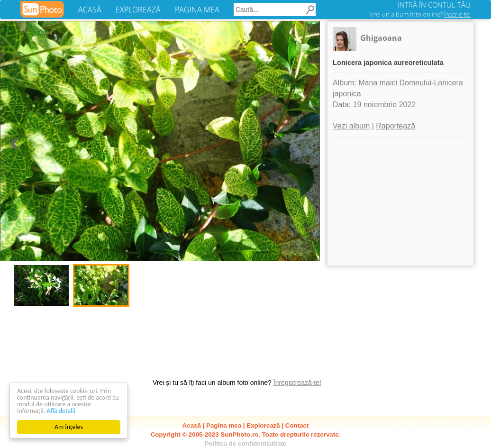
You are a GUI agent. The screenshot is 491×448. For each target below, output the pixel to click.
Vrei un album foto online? (420, 14)
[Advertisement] (400, 201)
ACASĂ (90, 9)
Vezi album (351, 126)
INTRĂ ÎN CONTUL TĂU (434, 5)
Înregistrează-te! (297, 383)
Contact (297, 425)
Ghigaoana (381, 38)
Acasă (192, 425)
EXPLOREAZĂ (138, 9)
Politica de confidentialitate (246, 443)
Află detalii (61, 411)
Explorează (263, 425)
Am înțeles (69, 427)
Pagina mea (224, 425)
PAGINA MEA (197, 9)
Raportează (396, 126)
